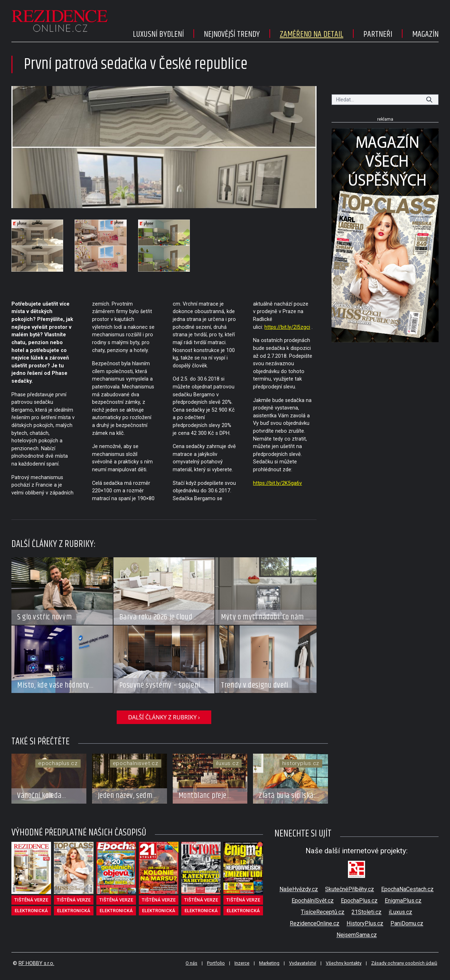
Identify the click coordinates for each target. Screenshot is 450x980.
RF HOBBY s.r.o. (36, 963)
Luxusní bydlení (158, 34)
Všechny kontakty (344, 963)
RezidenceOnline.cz (315, 923)
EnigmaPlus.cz (403, 901)
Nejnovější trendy (232, 34)
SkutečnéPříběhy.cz (350, 889)
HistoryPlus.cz (365, 923)
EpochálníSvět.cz (313, 901)
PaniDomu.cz (407, 923)
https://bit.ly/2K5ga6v (277, 483)
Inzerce (242, 963)
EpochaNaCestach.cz (407, 889)
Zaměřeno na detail (312, 34)
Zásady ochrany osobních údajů (404, 963)
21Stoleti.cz (366, 912)
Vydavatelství (303, 963)
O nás (191, 963)
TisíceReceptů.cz (323, 912)
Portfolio (216, 963)
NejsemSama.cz (357, 935)
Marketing (269, 963)
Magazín (425, 34)
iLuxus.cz (400, 912)
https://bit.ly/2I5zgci (287, 327)
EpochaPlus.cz (359, 901)
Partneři (378, 34)
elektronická (31, 911)
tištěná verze (31, 900)
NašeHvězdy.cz (299, 889)
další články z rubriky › (164, 717)
